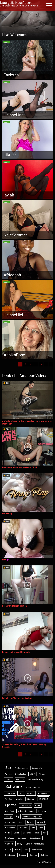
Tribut (21, 793)
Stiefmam (31, 799)
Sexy (19, 844)
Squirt (33, 774)
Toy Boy (9, 799)
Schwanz (14, 786)
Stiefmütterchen (33, 787)
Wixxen (8, 774)
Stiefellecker (21, 774)
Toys (26, 850)
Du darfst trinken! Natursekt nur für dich (21, 467)
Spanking (42, 811)
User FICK (10, 811)
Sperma (11, 805)
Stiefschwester (21, 768)
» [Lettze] (51, 364)
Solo (44, 833)
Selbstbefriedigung (26, 811)
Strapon (9, 779)
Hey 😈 (5, 560)
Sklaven (9, 844)
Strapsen (23, 855)
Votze (8, 833)
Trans (33, 828)
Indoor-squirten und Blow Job (16, 652)
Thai (37, 833)
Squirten (34, 855)
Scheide (45, 855)
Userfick (31, 793)
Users (16, 833)
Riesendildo (37, 768)
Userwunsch (44, 793)
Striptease (10, 838)
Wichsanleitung (35, 779)
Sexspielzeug (36, 838)
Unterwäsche (26, 805)
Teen (21, 822)
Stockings (27, 833)
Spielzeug (22, 838)
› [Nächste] (46, 364)
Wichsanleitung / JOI (32, 816)
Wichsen (43, 799)
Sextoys (9, 816)
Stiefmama (10, 793)
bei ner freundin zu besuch (14, 606)
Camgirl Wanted (44, 862)
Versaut (41, 822)
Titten (30, 822)
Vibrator (19, 799)
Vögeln (42, 774)
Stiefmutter (10, 822)
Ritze (18, 850)
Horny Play (7, 514)
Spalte (38, 805)
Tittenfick (23, 828)
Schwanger (37, 850)
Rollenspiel (10, 828)
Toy (18, 816)
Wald (41, 828)
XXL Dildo (20, 779)
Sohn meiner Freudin (35, 844)
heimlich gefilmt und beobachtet (17, 698)
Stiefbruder (10, 855)
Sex (8, 768)
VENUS (8, 850)
